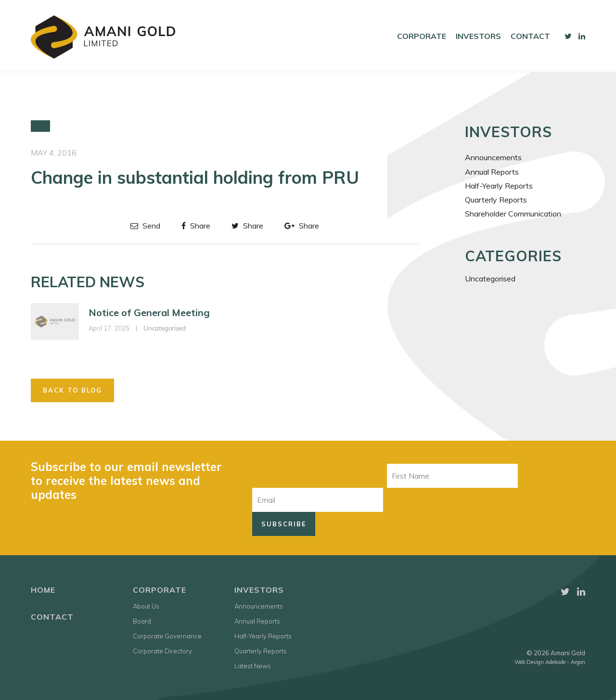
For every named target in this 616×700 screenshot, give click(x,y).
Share (196, 226)
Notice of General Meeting (149, 312)
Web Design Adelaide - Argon (550, 662)
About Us (146, 606)
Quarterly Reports (496, 200)
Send (145, 226)
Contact (530, 36)
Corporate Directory (162, 651)
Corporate (422, 36)
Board (142, 621)
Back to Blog (72, 390)
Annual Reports (492, 172)
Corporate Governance (167, 636)
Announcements (493, 157)
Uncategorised (165, 328)
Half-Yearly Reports (499, 186)
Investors (478, 36)
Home (43, 590)
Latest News (253, 666)
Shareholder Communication (513, 214)
